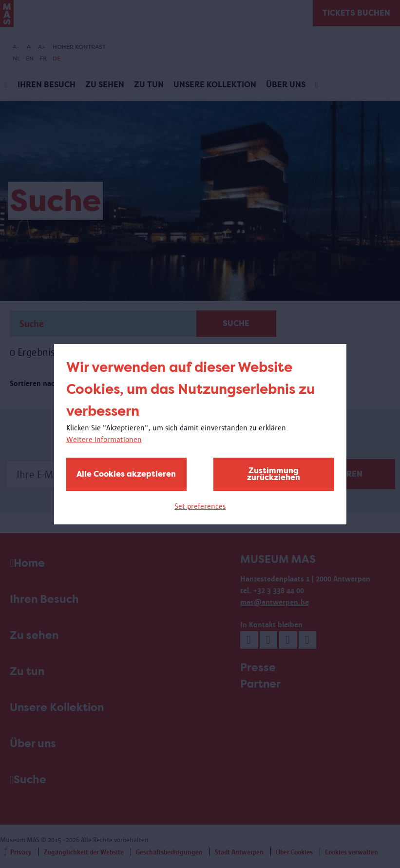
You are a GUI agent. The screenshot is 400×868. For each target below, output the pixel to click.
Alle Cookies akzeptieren (126, 474)
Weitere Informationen (104, 439)
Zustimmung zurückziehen (274, 474)
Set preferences (200, 506)
